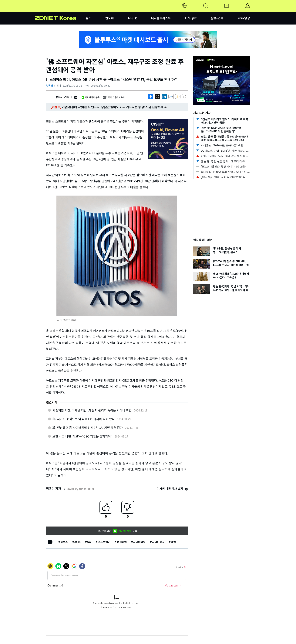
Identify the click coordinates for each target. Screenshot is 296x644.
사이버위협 (139, 542)
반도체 (110, 18)
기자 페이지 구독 (91, 97)
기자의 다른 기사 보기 (172, 489)
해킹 (173, 542)
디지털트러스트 (161, 18)
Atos (77, 542)
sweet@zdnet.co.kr (81, 489)
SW (89, 542)
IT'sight (191, 18)
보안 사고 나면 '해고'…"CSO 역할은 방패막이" (82, 436)
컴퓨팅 (49, 86)
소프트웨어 (104, 542)
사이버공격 (158, 542)
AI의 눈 (132, 18)
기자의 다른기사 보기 (114, 97)
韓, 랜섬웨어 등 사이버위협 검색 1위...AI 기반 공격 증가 (88, 428)
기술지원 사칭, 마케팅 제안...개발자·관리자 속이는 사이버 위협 (92, 410)
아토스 (64, 542)
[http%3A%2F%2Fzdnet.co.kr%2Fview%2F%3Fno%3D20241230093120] (164, 97)
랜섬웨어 (122, 542)
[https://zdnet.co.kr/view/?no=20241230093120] (151, 97)
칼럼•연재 (217, 18)
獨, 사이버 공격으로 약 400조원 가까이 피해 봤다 (84, 419)
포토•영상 (244, 18)
